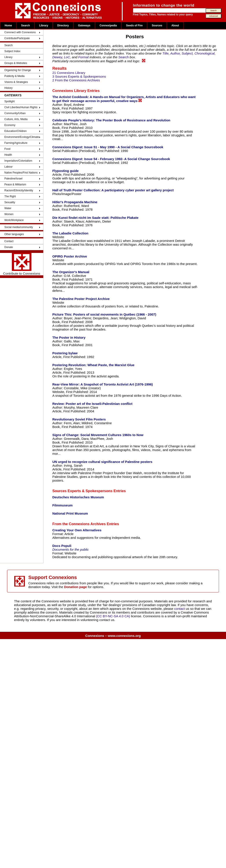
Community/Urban (15, 113)
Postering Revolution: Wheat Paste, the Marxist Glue (93, 365)
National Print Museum (70, 513)
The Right (10, 196)
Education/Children (15, 131)
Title (165, 53)
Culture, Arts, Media (16, 119)
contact (180, 609)
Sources (157, 26)
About (175, 26)
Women (9, 214)
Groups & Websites (16, 63)
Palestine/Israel (13, 179)
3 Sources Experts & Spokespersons (79, 76)
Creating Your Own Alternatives (77, 530)
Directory (63, 26)
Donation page (75, 587)
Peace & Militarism (15, 185)
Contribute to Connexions (22, 264)
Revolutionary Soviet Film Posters (79, 419)
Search (25, 26)
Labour (8, 167)
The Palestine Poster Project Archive (81, 299)
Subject (187, 53)
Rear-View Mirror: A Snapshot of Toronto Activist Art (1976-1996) (102, 384)
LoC (67, 57)
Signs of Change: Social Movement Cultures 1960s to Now (98, 435)
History (8, 88)
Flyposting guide (65, 171)
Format (84, 57)
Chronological (204, 53)
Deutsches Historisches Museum (78, 497)
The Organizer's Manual (71, 272)
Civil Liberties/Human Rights (21, 107)
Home (8, 26)
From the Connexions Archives (79, 524)
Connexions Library (69, 91)
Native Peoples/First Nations (21, 173)
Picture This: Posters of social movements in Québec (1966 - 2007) (104, 314)
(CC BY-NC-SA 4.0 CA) (113, 616)
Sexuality (10, 202)
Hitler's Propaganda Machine (75, 202)
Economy (10, 125)
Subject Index (12, 51)
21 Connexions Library (69, 73)
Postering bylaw (65, 353)
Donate (9, 247)
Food (7, 149)
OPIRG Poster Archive (70, 256)
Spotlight (10, 101)
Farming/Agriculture (16, 143)
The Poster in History (69, 337)
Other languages (14, 234)
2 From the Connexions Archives (76, 80)
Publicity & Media (14, 76)
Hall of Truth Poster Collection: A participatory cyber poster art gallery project (113, 190)
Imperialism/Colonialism (18, 161)
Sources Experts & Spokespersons (82, 491)
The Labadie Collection (70, 233)
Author (175, 53)
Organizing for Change (18, 70)
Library (44, 26)
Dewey (57, 57)
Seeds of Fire (134, 26)
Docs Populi (62, 546)
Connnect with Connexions (20, 32)
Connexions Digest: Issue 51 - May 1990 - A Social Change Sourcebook (108, 147)
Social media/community (19, 227)
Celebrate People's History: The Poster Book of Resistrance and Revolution (111, 120)
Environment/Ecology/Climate (22, 137)
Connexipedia (108, 26)
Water (8, 208)
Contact (9, 241)
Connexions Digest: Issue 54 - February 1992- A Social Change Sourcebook (111, 159)
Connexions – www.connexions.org (113, 636)
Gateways (84, 26)
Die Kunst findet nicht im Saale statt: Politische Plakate (95, 218)
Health (8, 155)
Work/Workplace (14, 220)
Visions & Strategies (16, 82)
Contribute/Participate (17, 38)
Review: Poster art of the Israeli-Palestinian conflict (92, 404)
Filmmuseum (62, 505)
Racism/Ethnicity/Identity (19, 190)
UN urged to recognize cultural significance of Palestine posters (102, 462)
